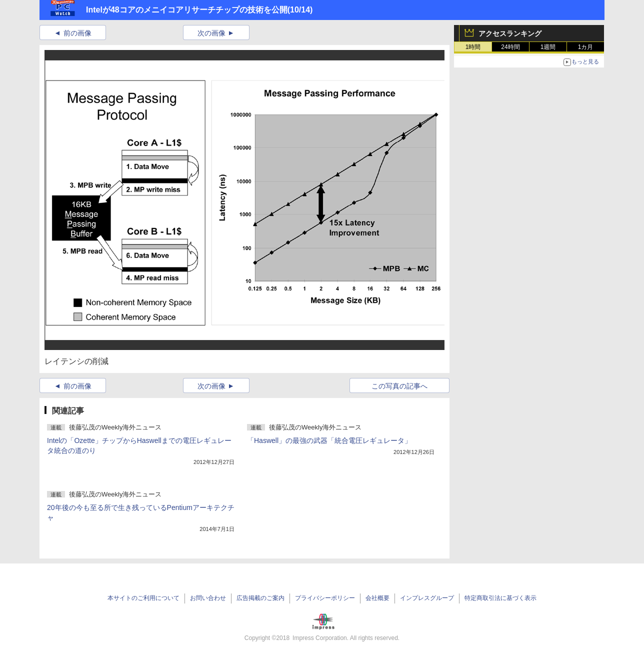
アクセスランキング (510, 33)
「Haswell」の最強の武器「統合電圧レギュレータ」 (329, 440)
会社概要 (377, 598)
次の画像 (211, 33)
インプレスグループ (427, 598)
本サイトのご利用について (143, 598)
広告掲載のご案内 (260, 598)
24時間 (510, 47)
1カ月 (586, 47)
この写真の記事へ (399, 386)
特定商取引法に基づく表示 (500, 598)
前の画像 (77, 33)
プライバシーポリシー (325, 598)
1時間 (473, 47)
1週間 (548, 47)
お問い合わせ (208, 598)
